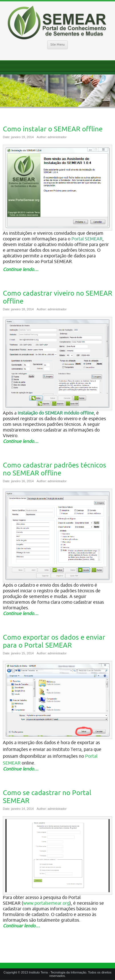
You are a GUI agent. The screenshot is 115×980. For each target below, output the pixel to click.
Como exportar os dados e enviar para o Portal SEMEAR (54, 641)
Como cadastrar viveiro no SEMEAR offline (57, 297)
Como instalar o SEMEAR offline (53, 129)
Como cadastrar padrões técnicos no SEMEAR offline (55, 469)
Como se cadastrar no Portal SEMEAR (47, 797)
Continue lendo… (21, 270)
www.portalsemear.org (46, 903)
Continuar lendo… (21, 926)
